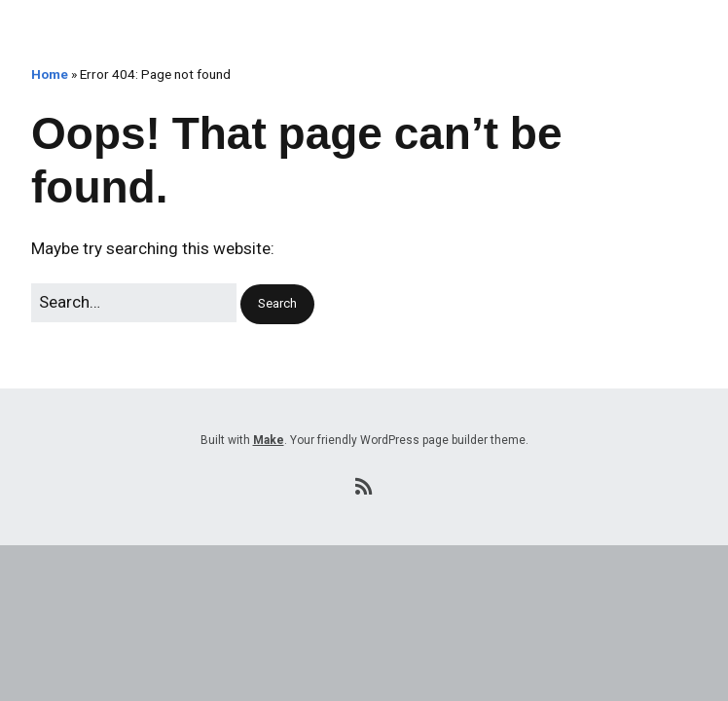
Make (269, 440)
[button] (277, 304)
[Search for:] (134, 302)
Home (50, 74)
